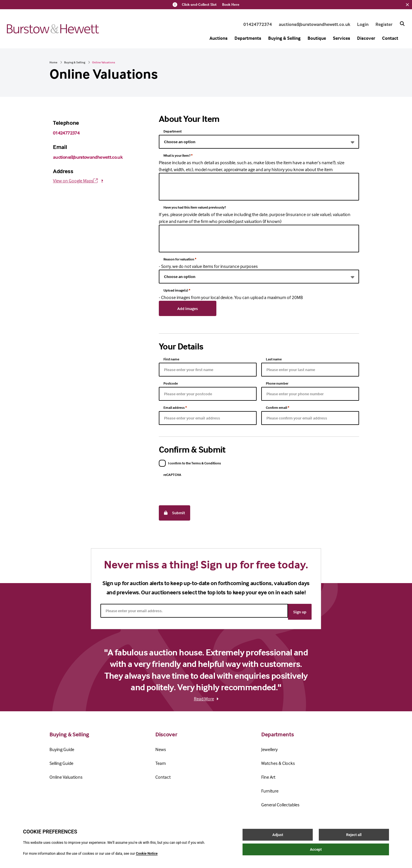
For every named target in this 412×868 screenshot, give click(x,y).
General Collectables (280, 799)
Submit (174, 511)
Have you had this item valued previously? (195, 207)
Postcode (171, 382)
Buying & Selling (284, 38)
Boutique (317, 38)
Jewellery (269, 744)
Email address (175, 406)
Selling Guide (61, 758)
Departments (248, 38)
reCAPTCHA (172, 473)
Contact (390, 38)
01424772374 (258, 24)
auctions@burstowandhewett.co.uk (314, 24)
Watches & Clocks (278, 758)
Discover (366, 38)
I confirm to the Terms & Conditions (194, 462)
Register (384, 24)
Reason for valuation (180, 259)
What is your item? (178, 155)
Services (342, 38)
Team (161, 758)
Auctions (219, 38)
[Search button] (402, 24)
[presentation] (203, 488)
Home (53, 62)
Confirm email (277, 406)
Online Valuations (66, 772)
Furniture (270, 786)
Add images (188, 308)
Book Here (231, 5)
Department (172, 131)
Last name (274, 358)
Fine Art (268, 772)
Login (363, 24)
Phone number (277, 382)
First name (171, 358)
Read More (206, 693)
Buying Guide (62, 744)
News (161, 744)
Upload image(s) (177, 290)
